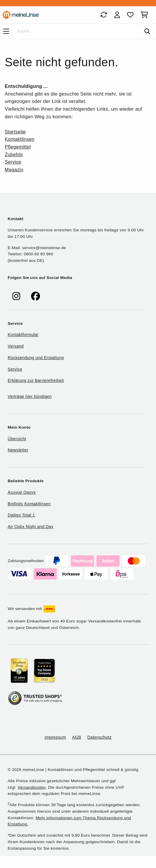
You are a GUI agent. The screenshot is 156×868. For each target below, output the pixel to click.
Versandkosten (32, 787)
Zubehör (14, 155)
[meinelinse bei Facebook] (36, 296)
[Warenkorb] (145, 15)
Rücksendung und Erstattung (36, 358)
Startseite (15, 132)
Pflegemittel (18, 147)
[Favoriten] (130, 15)
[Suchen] (147, 31)
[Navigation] (6, 31)
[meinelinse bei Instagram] (16, 296)
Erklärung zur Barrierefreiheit (36, 380)
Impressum (55, 737)
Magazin (14, 170)
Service (13, 162)
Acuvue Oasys (22, 492)
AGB (77, 737)
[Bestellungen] (104, 15)
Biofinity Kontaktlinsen (29, 504)
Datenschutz (99, 737)
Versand (16, 346)
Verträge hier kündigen (30, 396)
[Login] (117, 15)
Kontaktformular (23, 335)
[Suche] (75, 31)
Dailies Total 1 (21, 515)
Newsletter (18, 450)
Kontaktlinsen (20, 139)
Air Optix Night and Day (30, 527)
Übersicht (17, 439)
